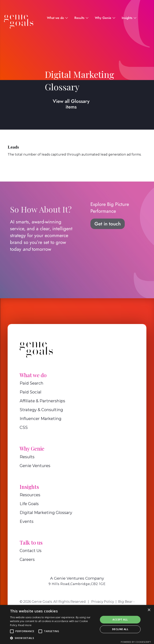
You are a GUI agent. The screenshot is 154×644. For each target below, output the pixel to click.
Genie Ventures (35, 466)
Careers (27, 559)
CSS (24, 427)
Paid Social (30, 392)
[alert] (77, 624)
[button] (12, 631)
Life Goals (29, 504)
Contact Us (31, 551)
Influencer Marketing (41, 419)
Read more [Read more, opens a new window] (25, 625)
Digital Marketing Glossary (46, 513)
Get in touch (108, 224)
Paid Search (31, 383)
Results (27, 457)
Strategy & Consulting (41, 410)
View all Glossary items (71, 104)
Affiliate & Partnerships (42, 401)
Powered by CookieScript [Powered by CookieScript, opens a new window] (136, 642)
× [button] (149, 610)
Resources (30, 495)
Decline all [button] (120, 629)
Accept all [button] (120, 620)
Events (27, 521)
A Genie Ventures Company (77, 578)
